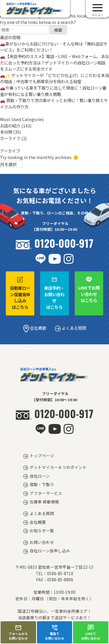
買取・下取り (42, 484)
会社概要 (35, 328)
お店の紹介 (10, 126)
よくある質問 (70, 328)
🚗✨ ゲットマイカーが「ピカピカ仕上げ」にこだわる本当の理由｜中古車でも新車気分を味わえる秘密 (54, 78)
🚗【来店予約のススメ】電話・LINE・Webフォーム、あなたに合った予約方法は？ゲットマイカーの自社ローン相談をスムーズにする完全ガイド (54, 62)
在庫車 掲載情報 (44, 502)
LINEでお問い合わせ (91, 632)
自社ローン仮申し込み (50, 551)
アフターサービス (46, 493)
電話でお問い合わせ (55, 632)
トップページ (42, 455)
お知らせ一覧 (42, 530)
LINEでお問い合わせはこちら (89, 290)
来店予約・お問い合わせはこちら (54, 293)
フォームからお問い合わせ (18, 632)
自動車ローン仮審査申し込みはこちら (20, 293)
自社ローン (40, 476)
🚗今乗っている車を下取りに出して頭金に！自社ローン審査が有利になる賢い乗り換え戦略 (53, 91)
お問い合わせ (42, 542)
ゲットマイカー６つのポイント (58, 467)
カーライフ (10, 138)
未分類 (6, 132)
